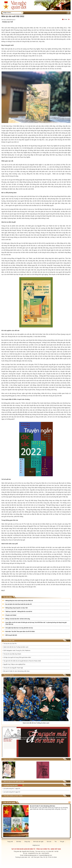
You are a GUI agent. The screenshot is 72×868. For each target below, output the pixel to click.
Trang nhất (10, 842)
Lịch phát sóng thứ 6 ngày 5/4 (12, 792)
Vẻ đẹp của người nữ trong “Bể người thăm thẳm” (17, 657)
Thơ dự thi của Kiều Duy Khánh (12, 654)
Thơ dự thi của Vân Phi (10, 644)
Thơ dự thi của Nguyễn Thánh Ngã (13, 668)
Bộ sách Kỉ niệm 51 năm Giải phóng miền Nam (16, 671)
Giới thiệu (19, 842)
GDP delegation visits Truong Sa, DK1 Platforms (17, 650)
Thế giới (62, 842)
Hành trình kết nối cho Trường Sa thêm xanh (16, 647)
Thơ (55, 842)
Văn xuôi (49, 842)
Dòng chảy (27, 842)
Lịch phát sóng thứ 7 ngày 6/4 (12, 788)
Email (65, 19)
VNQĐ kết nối (36, 845)
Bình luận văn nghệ (38, 842)
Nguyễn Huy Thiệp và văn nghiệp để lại (14, 664)
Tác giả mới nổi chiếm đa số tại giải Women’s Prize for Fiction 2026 (22, 661)
